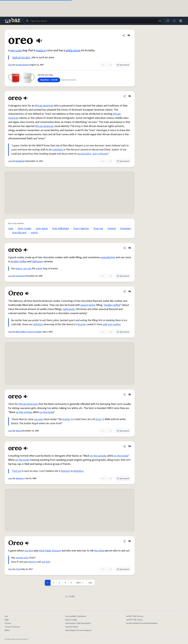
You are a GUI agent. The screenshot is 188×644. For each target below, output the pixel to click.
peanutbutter (108, 257)
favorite (82, 324)
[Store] (168, 21)
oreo (10, 65)
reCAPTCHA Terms (134, 620)
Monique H (20, 478)
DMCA (7, 630)
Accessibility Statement (76, 616)
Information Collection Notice (78, 623)
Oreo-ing (98, 229)
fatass (19, 269)
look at (16, 57)
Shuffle (70, 596)
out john (46, 562)
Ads (6, 616)
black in (41, 50)
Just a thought (100, 154)
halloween (37, 262)
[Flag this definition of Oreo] (130, 292)
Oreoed (112, 229)
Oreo (11, 332)
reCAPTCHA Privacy (135, 616)
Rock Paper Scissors (50, 551)
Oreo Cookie (25, 229)
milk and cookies (112, 324)
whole (39, 269)
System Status (72, 627)
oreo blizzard (19, 233)
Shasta (19, 431)
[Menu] (181, 21)
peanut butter (88, 305)
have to (33, 562)
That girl (17, 471)
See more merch (69, 80)
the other (99, 551)
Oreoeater (20, 276)
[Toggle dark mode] (174, 21)
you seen (39, 419)
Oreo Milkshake (61, 229)
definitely (38, 324)
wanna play (22, 558)
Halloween (69, 309)
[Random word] (160, 21)
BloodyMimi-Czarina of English (29, 332)
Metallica (78, 471)
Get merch (123, 65)
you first (29, 551)
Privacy (8, 623)
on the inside (47, 412)
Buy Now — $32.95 (49, 80)
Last (90, 583)
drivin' (99, 419)
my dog (26, 57)
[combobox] (94, 21)
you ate (27, 269)
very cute (16, 50)
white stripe (73, 50)
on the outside (24, 412)
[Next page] (80, 583)
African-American (44, 106)
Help (7, 620)
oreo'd (34, 233)
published (58, 150)
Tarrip (19, 569)
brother (66, 419)
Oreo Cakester (81, 229)
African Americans (28, 404)
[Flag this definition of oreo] (129, 35)
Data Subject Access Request (78, 630)
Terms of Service (12, 627)
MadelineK (20, 161)
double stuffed (19, 262)
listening (66, 471)
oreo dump (42, 229)
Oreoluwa (125, 229)
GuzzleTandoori (23, 65)
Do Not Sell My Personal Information (142, 623)
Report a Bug (71, 620)
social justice (84, 154)
